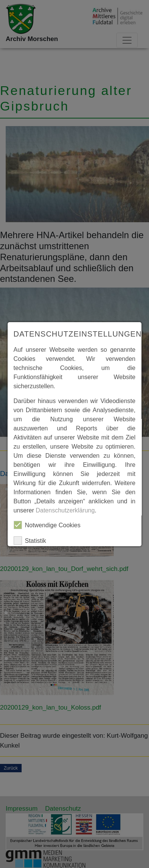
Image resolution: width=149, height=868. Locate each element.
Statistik (30, 541)
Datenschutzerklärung (65, 510)
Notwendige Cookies (47, 525)
